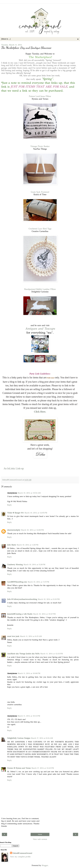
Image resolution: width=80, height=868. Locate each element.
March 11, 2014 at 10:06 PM (29, 673)
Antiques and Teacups (40, 329)
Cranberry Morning (15, 565)
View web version (40, 839)
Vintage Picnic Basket (40, 146)
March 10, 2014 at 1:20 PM (28, 545)
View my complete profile (20, 857)
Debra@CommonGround (22, 853)
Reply (9, 505)
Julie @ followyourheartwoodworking (22, 599)
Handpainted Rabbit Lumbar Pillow (40, 289)
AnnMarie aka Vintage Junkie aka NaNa (23, 654)
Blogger (45, 865)
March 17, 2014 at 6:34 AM (42, 738)
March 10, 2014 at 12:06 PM (32, 530)
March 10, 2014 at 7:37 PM (38, 582)
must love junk (13, 636)
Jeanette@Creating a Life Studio (20, 614)
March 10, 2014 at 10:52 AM (29, 493)
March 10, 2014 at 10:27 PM (44, 614)
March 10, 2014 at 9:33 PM (49, 599)
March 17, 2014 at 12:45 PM (43, 768)
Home (40, 834)
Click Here (40, 412)
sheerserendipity (14, 530)
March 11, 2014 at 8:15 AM (31, 636)
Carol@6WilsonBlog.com (17, 582)
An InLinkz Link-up (14, 468)
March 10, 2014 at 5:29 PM (34, 565)
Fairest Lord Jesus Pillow (40, 96)
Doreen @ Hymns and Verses (19, 768)
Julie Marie (12, 545)
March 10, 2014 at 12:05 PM (36, 513)
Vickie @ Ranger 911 (15, 513)
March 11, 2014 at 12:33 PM (52, 654)
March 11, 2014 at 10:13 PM (29, 716)
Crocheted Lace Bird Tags (40, 229)
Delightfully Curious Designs (19, 738)
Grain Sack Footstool (40, 192)
